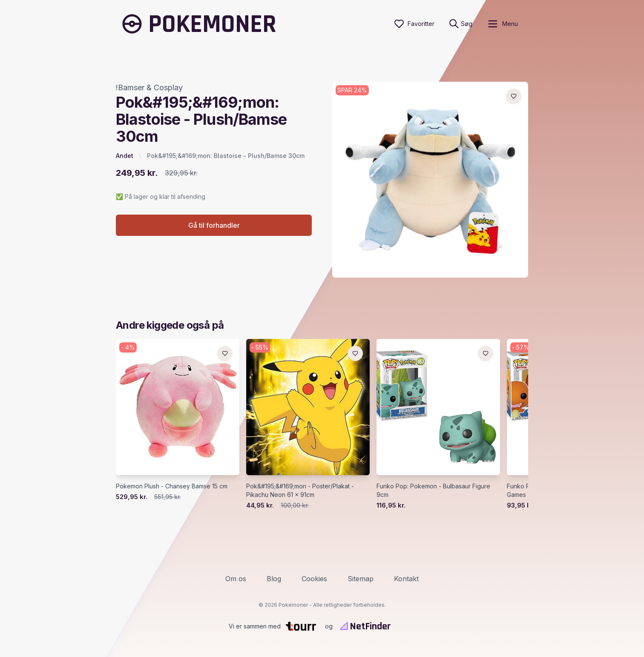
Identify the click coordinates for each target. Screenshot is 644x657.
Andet (125, 156)
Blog (274, 579)
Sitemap (361, 579)
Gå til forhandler (214, 225)
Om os (236, 579)
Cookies (314, 579)
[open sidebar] (502, 24)
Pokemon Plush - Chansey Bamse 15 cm (172, 486)
